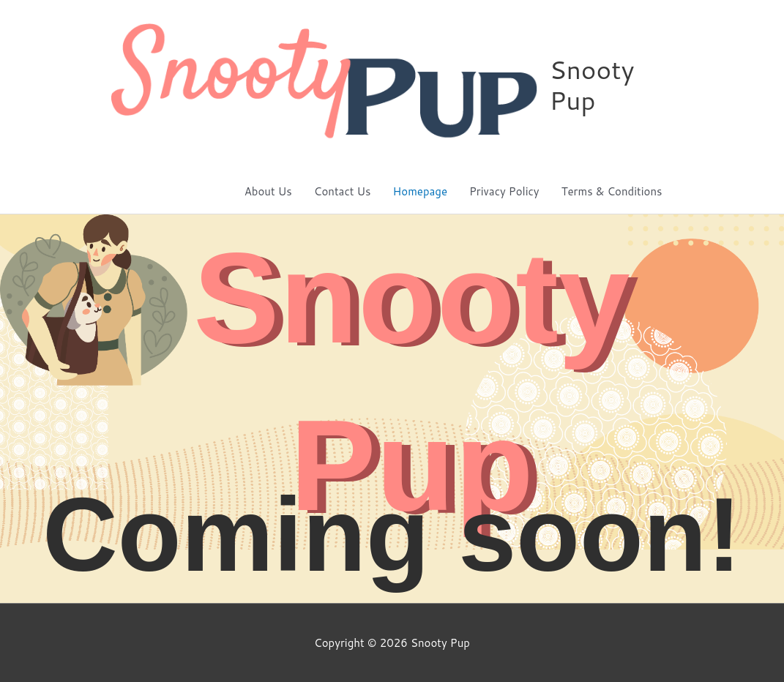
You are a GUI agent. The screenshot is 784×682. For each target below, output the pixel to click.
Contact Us (343, 191)
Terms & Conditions (612, 191)
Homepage (421, 191)
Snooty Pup (591, 85)
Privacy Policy (504, 191)
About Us (268, 191)
